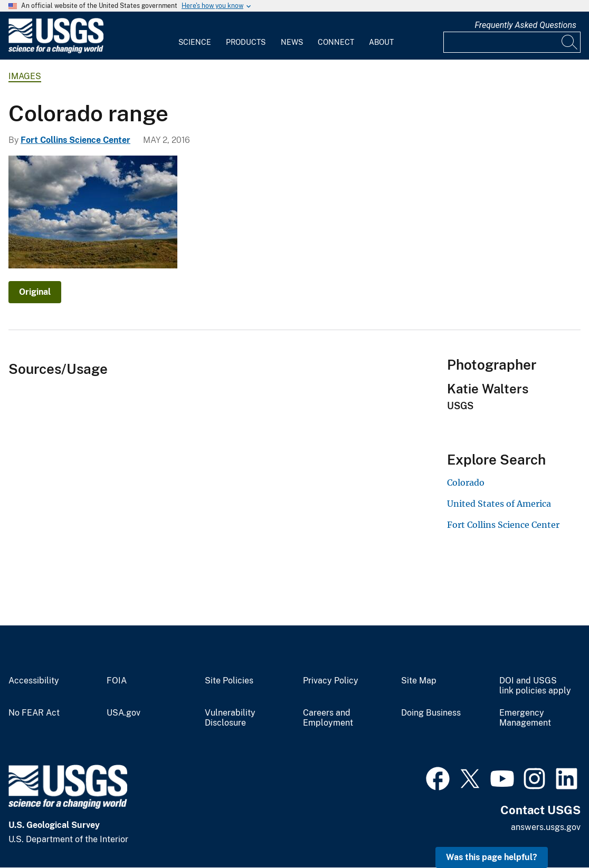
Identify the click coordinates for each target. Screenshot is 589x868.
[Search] (570, 42)
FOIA (117, 681)
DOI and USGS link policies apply (535, 686)
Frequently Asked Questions (525, 25)
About (381, 42)
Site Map (419, 681)
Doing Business (431, 713)
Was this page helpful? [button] (492, 857)
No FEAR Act (34, 713)
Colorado (466, 483)
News (292, 42)
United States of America (499, 504)
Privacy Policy (331, 681)
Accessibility (34, 681)
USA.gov (123, 713)
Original (35, 292)
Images (25, 76)
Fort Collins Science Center (75, 140)
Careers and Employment (328, 718)
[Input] (512, 42)
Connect (336, 42)
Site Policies (229, 681)
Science (195, 42)
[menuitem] (195, 36)
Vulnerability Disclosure (230, 718)
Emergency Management (525, 718)
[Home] (56, 51)
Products (246, 42)
